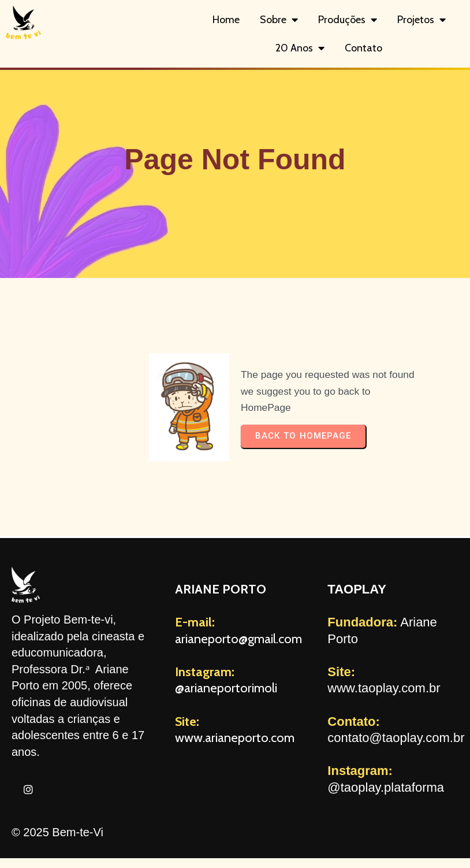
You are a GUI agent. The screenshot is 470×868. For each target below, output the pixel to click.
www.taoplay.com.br (384, 688)
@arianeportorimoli (226, 688)
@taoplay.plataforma (386, 787)
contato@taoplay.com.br (396, 738)
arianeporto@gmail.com (238, 639)
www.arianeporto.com (235, 738)
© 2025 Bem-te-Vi (57, 832)
